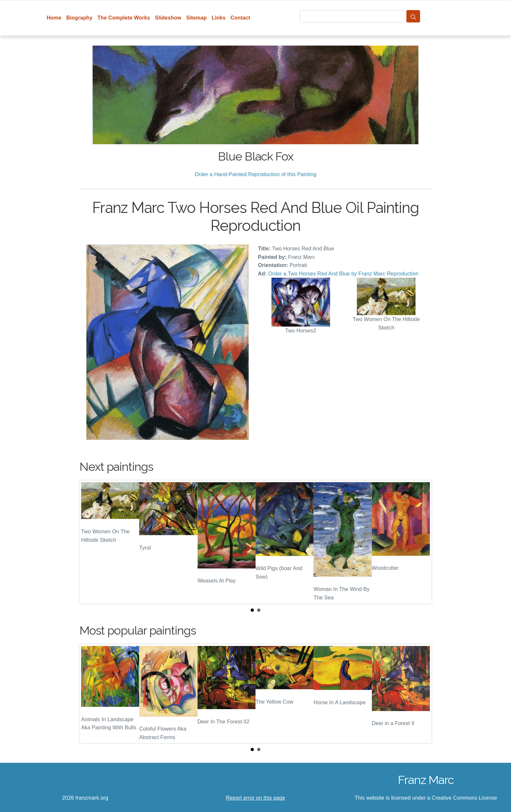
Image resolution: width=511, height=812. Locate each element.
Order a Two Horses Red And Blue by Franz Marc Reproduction (343, 274)
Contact (240, 18)
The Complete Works (124, 18)
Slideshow (168, 18)
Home (54, 18)
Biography (79, 18)
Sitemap (196, 18)
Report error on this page (255, 798)
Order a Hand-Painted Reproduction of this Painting (255, 174)
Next (421, 542)
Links (219, 18)
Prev (90, 542)
